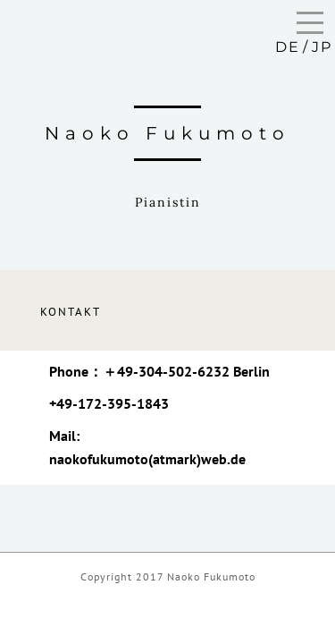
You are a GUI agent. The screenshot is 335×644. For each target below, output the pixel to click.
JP (322, 47)
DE (288, 47)
